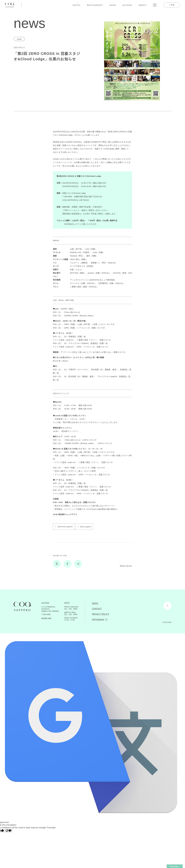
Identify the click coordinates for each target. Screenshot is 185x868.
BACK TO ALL (126, 566)
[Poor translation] (8, 831)
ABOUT (143, 5)
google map (46, 618)
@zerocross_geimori (65, 527)
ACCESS (127, 5)
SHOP (113, 5)
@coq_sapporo (86, 527)
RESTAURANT (95, 5)
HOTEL (77, 5)
